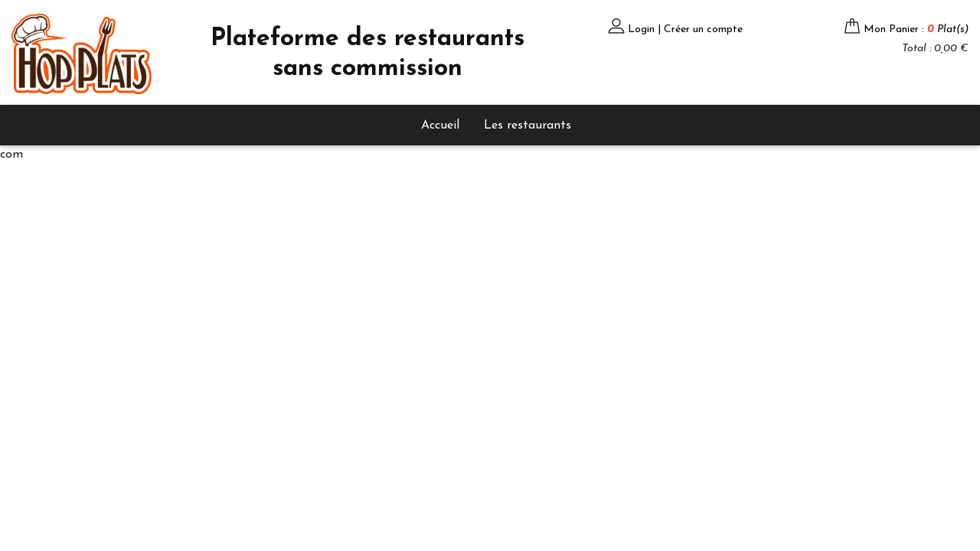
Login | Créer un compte (685, 29)
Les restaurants (528, 126)
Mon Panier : (916, 29)
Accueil (440, 126)
